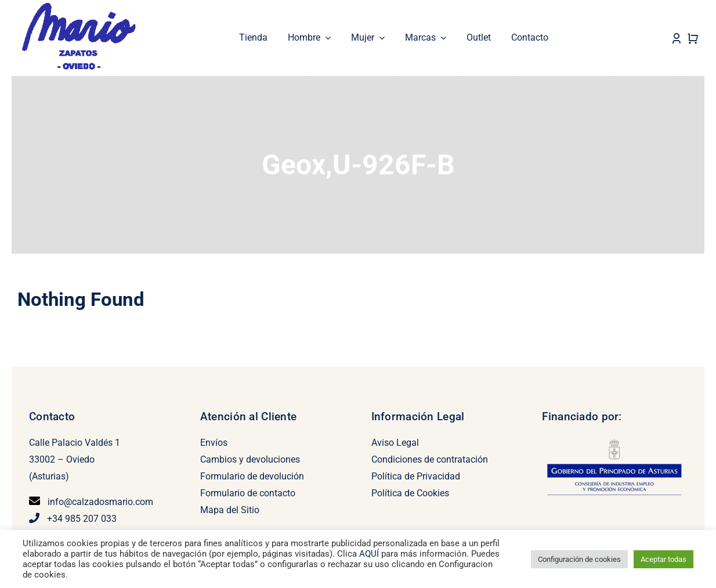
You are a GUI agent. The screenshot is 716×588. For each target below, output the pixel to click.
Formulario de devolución (252, 476)
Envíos (214, 443)
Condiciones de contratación (430, 459)
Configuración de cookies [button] (579, 559)
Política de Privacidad (416, 476)
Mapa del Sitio (230, 510)
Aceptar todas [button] (663, 559)
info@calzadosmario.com (100, 502)
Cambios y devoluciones (250, 459)
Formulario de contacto (248, 493)
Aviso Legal (395, 443)
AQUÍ (370, 554)
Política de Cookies (410, 493)
